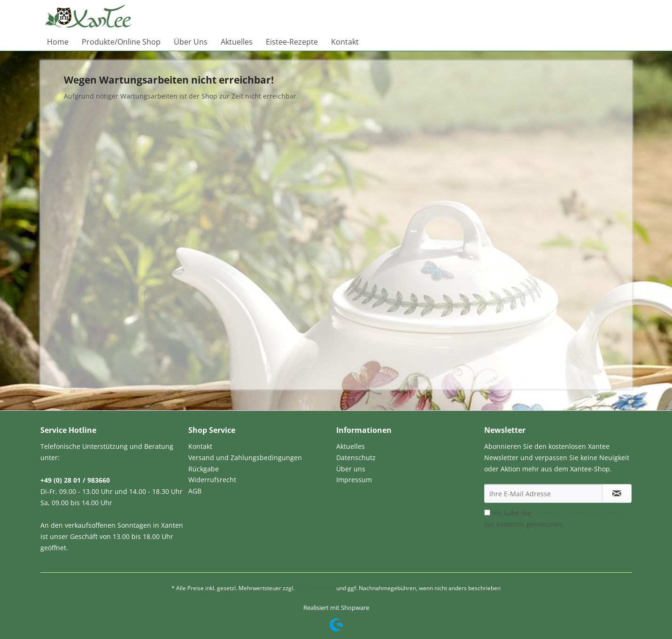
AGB (195, 491)
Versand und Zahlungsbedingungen (245, 458)
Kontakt (200, 446)
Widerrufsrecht (212, 480)
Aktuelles (351, 446)
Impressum (354, 480)
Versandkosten (315, 588)
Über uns (351, 469)
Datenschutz (356, 458)
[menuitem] (58, 42)
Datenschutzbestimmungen (577, 513)
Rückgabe (204, 469)
